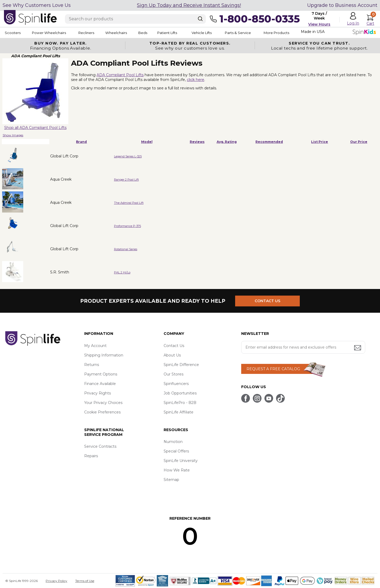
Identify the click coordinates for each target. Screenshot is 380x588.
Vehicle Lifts (224, 33)
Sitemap (171, 480)
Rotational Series (126, 249)
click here (196, 80)
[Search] (200, 19)
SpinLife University (181, 461)
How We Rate (177, 470)
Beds (158, 33)
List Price (320, 142)
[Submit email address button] (358, 348)
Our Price (359, 142)
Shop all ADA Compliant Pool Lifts (35, 128)
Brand (81, 142)
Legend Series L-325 (128, 156)
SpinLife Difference (181, 365)
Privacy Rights (98, 393)
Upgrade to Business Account (342, 5)
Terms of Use (85, 581)
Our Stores (174, 374)
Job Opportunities (180, 393)
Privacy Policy (56, 581)
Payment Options (101, 374)
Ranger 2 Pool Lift (126, 180)
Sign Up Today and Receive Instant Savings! (189, 5)
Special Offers (176, 451)
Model (147, 142)
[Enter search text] (135, 19)
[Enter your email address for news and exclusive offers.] (303, 347)
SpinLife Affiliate (179, 412)
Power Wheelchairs (52, 33)
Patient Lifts (187, 33)
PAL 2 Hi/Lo (122, 272)
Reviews (197, 142)
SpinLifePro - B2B (180, 403)
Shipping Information (104, 355)
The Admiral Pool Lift (129, 203)
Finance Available (100, 384)
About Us (172, 355)
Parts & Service (264, 33)
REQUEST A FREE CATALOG (273, 369)
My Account (95, 346)
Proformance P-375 (127, 226)
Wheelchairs (127, 33)
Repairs (91, 456)
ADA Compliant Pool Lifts (120, 75)
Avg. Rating (227, 142)
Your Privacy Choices (103, 403)
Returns (92, 365)
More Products (306, 33)
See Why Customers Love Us (37, 5)
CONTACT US (269, 301)
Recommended (269, 142)
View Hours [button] (319, 24)
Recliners (94, 33)
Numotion (173, 442)
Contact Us (174, 346)
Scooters (12, 33)
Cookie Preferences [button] (102, 412)
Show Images (13, 135)
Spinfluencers (176, 384)
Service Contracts (100, 446)
